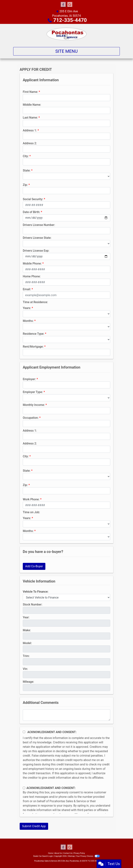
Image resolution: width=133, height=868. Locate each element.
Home (51, 853)
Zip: (25, 185)
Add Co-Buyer (34, 566)
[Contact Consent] (24, 788)
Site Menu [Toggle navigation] (66, 51)
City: (26, 156)
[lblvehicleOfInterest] (66, 597)
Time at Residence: (35, 302)
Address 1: (30, 130)
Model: (27, 643)
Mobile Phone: (32, 264)
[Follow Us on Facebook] (63, 5)
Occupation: (31, 418)
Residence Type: (34, 334)
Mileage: (28, 682)
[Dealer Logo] (67, 34)
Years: (27, 308)
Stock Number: (33, 604)
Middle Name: (32, 105)
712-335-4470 (70, 20)
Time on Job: (31, 512)
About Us (58, 853)
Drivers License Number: (39, 225)
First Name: (30, 92)
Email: (27, 289)
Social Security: (33, 199)
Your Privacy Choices (88, 856)
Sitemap (71, 856)
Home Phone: (32, 276)
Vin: (25, 669)
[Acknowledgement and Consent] (24, 732)
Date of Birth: (31, 212)
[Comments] (66, 715)
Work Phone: (31, 499)
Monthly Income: (34, 405)
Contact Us (68, 853)
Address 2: (30, 143)
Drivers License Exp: (36, 251)
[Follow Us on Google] (70, 5)
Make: (27, 630)
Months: (28, 321)
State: (27, 170)
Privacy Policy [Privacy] (79, 853)
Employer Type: (33, 392)
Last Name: (30, 118)
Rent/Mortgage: (33, 347)
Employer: (29, 379)
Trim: (26, 656)
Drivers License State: (37, 238)
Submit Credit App (34, 826)
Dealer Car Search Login (43, 856)
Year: (26, 617)
